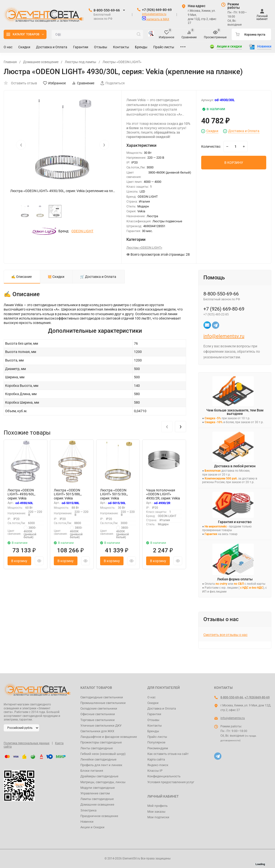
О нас (152, 697)
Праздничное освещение (99, 816)
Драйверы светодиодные (99, 776)
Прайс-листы (157, 737)
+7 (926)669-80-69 (257, 697)
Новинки (87, 822)
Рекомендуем (158, 748)
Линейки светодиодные (98, 759)
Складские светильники (99, 708)
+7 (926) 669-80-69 (157, 10)
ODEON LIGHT (82, 231)
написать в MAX (156, 19)
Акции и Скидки (92, 827)
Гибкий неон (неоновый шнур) (103, 754)
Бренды (153, 731)
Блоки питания (92, 771)
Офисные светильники (98, 714)
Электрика (88, 810)
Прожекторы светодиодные (101, 742)
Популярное (156, 742)
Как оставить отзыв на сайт (168, 754)
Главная (10, 62)
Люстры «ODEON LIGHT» (122, 62)
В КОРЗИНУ (234, 163)
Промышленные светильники (103, 703)
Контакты (155, 726)
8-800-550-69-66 (107, 10)
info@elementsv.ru (154, 14)
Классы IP (155, 771)
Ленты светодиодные (97, 748)
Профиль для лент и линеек (101, 765)
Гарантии (154, 714)
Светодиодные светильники (102, 697)
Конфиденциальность (164, 776)
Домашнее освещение (41, 62)
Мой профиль (157, 806)
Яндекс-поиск (158, 765)
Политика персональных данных (27, 743)
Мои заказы (156, 812)
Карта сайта (156, 759)
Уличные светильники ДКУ (101, 726)
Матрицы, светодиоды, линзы (103, 782)
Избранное (54, 83)
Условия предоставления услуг (171, 782)
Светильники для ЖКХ (97, 731)
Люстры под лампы (81, 62)
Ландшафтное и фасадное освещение (109, 737)
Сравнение (83, 83)
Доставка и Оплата (244, 131)
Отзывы (153, 720)
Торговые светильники (98, 720)
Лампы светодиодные (97, 799)
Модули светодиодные (98, 788)
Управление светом (95, 793)
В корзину (19, 561)
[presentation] (21, 145)
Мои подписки (158, 817)
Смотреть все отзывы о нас (225, 635)
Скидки (212, 131)
